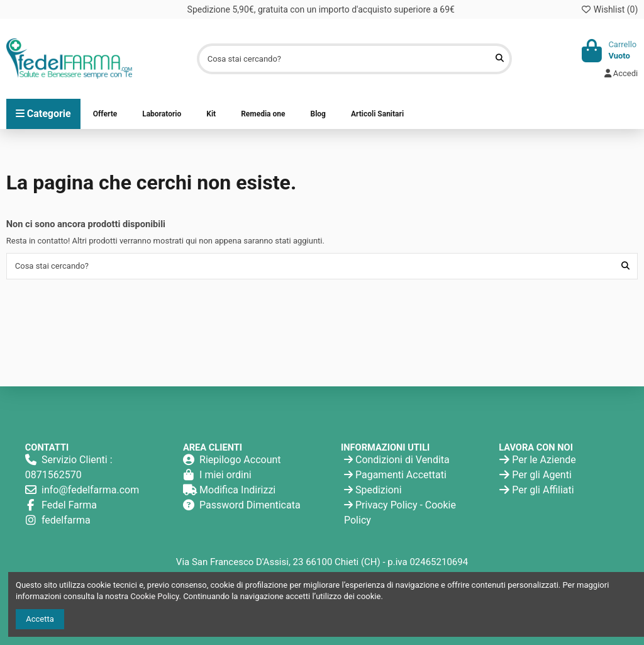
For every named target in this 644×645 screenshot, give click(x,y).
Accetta (40, 619)
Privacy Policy (386, 505)
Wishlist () (609, 9)
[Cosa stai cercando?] (500, 59)
